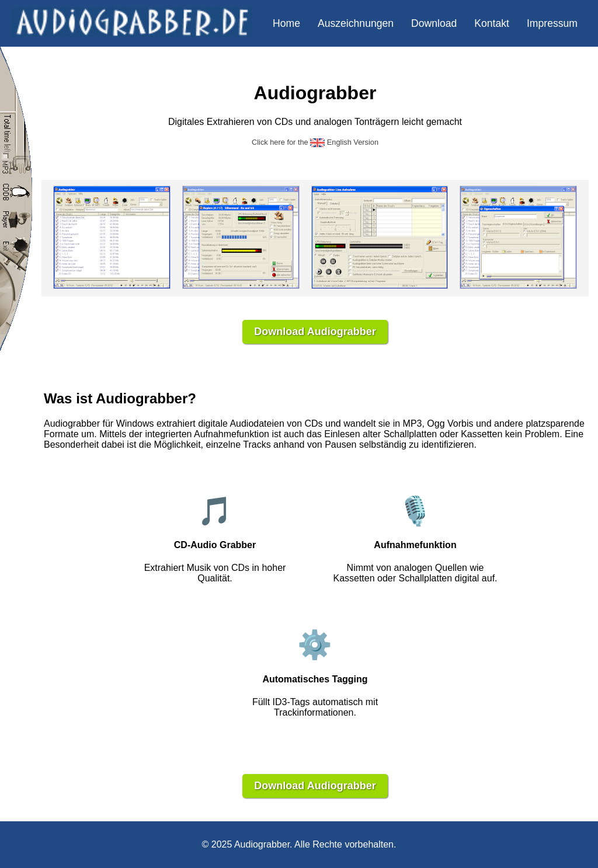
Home (286, 23)
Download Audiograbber (315, 332)
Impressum (552, 23)
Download (434, 23)
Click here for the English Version (315, 142)
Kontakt (492, 23)
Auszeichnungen (356, 23)
